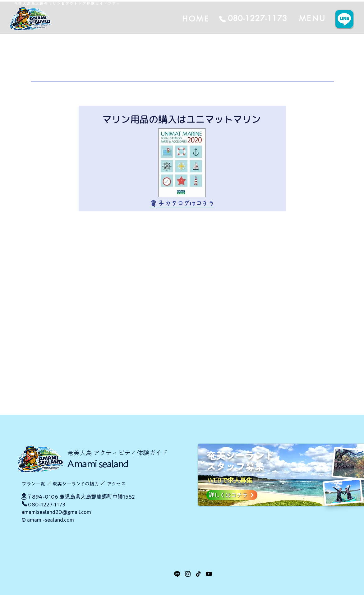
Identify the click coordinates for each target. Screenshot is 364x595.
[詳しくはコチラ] (232, 495)
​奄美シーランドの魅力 (76, 484)
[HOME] (232, 19)
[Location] (24, 497)
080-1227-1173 (47, 504)
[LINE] (177, 574)
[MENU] (312, 18)
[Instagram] (188, 574)
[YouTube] (209, 574)
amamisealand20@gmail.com (56, 512)
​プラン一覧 (33, 484)
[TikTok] (198, 574)
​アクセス (116, 484)
